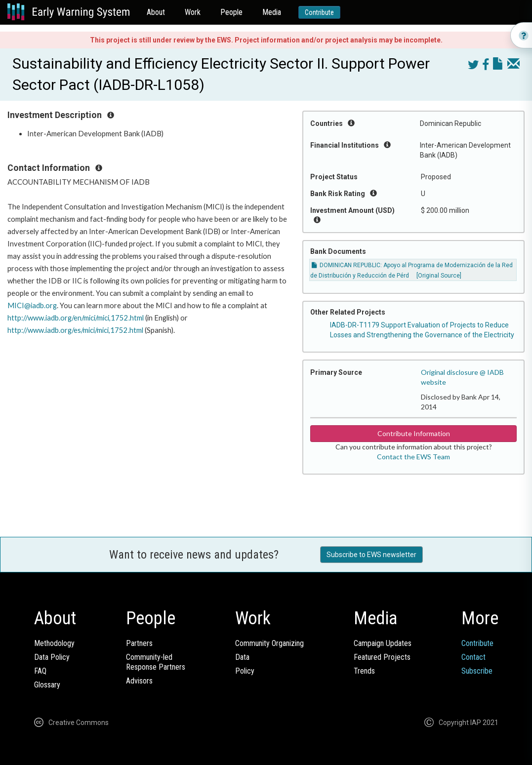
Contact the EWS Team (413, 457)
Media (272, 12)
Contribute (319, 12)
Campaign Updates (383, 643)
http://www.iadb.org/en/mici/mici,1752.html (76, 318)
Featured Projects (382, 657)
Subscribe (477, 671)
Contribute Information (414, 433)
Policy (245, 671)
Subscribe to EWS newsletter (371, 555)
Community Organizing (269, 643)
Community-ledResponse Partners (156, 662)
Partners (139, 643)
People (231, 12)
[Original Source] (439, 276)
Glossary (47, 685)
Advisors (139, 681)
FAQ (40, 671)
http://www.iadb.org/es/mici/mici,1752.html (75, 330)
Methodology (54, 643)
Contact (473, 657)
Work (193, 12)
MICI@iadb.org (32, 305)
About (156, 12)
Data (242, 657)
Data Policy (52, 657)
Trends (364, 671)
